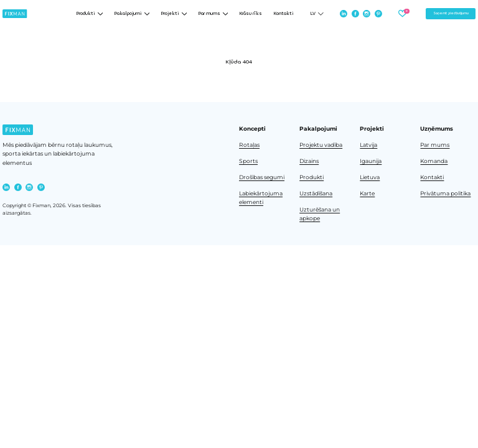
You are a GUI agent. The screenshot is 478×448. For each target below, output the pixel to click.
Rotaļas (249, 145)
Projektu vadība (321, 145)
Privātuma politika (445, 194)
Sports (248, 161)
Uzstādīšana (316, 194)
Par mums (435, 145)
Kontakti (284, 14)
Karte (367, 194)
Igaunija (371, 161)
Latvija (368, 145)
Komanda (434, 161)
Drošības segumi (262, 177)
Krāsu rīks (251, 14)
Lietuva (370, 177)
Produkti (312, 177)
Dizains (309, 161)
